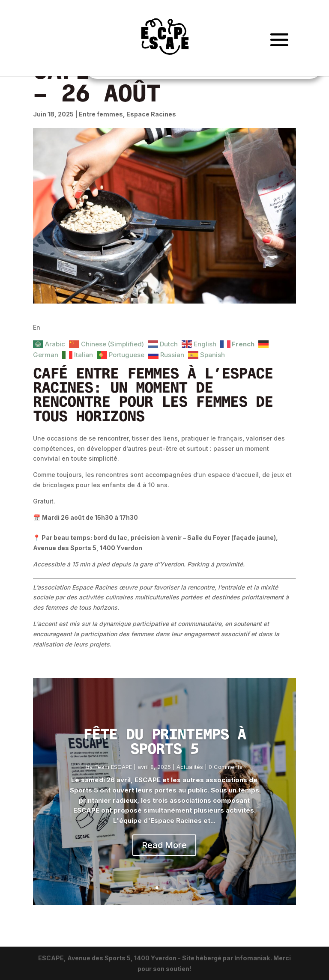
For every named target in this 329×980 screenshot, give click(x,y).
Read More (164, 845)
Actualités (190, 767)
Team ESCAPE (113, 767)
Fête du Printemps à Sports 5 (164, 741)
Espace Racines (151, 114)
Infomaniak (252, 958)
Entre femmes (101, 114)
